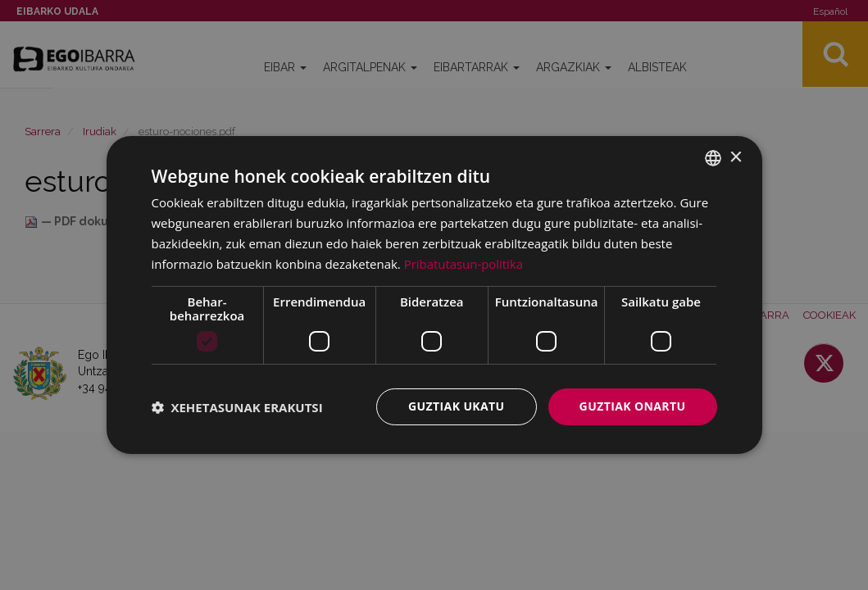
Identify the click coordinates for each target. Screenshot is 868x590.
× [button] (736, 157)
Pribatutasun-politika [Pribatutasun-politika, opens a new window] (464, 264)
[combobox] (713, 158)
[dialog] (434, 295)
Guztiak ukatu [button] (457, 406)
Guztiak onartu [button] (633, 406)
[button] (237, 407)
